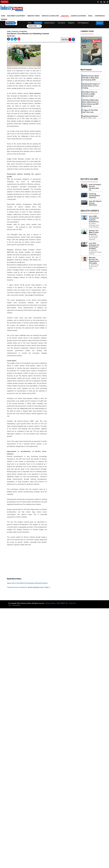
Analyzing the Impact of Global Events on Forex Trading (91, 86)
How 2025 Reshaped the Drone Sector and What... (94, 246)
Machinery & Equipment (16, 16)
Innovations (61, 23)
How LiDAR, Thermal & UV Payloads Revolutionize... (94, 219)
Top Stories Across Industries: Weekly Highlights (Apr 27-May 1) (29, 587)
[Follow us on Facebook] (98, 2)
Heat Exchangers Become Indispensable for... (95, 187)
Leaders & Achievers (78, 16)
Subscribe (4, 2)
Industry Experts (50, 23)
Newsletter (17, 605)
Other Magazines (83, 23)
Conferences (100, 16)
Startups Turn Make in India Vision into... (94, 232)
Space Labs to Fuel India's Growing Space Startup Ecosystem (27, 583)
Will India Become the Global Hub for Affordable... (94, 260)
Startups (65, 16)
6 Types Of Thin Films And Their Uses (90, 111)
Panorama (38, 23)
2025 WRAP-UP (62, 603)
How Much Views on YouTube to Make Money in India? (90, 94)
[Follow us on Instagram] (108, 2)
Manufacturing (34, 16)
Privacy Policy (50, 603)
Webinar (4, 19)
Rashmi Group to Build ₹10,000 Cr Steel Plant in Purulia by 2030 (91, 78)
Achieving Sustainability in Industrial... (95, 196)
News (30, 23)
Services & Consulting (50, 16)
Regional (100, 23)
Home (3, 16)
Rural (90, 16)
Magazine (71, 23)
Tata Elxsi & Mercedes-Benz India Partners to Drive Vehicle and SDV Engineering (91, 103)
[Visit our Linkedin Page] (104, 2)
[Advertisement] (41, 563)
